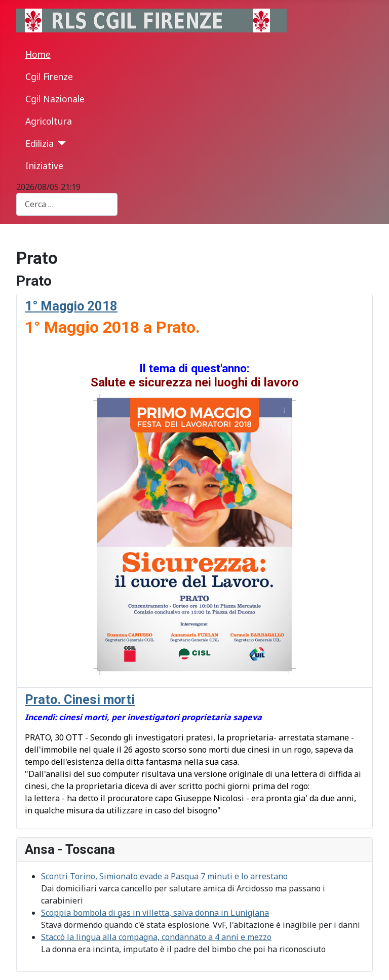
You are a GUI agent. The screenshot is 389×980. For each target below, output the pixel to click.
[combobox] (67, 204)
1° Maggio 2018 (71, 306)
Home (38, 54)
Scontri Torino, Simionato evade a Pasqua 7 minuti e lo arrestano (164, 876)
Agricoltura (49, 121)
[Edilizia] (60, 143)
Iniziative (44, 166)
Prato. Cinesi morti (80, 699)
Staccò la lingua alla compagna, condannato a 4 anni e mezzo (156, 937)
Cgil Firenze (49, 76)
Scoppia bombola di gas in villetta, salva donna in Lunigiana (155, 913)
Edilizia (40, 143)
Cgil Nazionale (55, 99)
